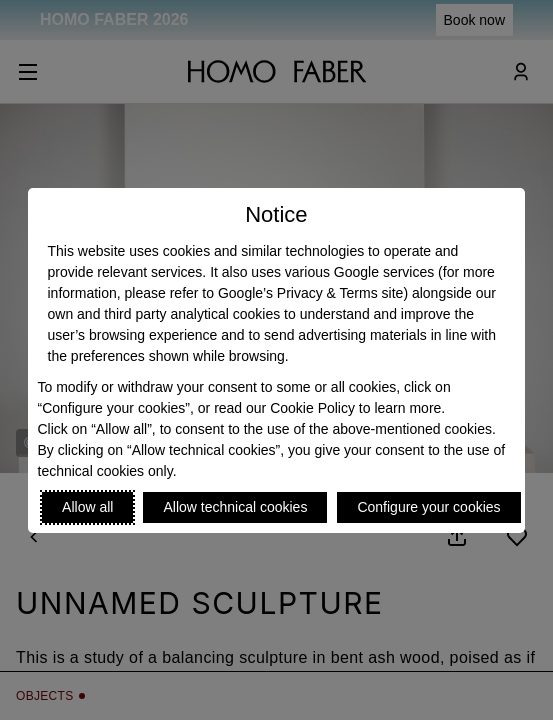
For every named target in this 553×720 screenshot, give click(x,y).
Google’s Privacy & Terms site (310, 293)
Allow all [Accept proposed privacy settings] (87, 507)
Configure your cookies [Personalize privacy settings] (428, 507)
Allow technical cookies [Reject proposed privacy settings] (235, 507)
